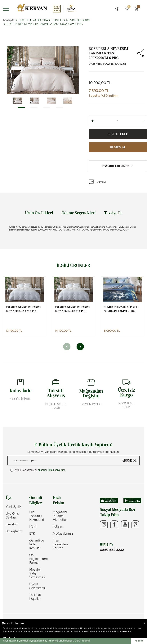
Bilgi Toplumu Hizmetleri (37, 516)
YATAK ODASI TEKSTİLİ (47, 20)
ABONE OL (129, 460)
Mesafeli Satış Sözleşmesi (37, 573)
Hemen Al (118, 147)
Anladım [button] (139, 641)
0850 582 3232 (112, 550)
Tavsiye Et (97, 182)
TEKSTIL (24, 20)
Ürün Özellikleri (39, 213)
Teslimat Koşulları (35, 597)
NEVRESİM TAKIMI (78, 20)
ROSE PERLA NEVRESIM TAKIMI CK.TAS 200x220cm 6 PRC (45, 24)
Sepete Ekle (118, 134)
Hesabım (12, 524)
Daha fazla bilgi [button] (82, 641)
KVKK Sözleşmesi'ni (26, 470)
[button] (21, 107)
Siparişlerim (14, 531)
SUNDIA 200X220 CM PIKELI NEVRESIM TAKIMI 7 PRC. (121, 309)
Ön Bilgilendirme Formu (38, 559)
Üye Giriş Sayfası (12, 515)
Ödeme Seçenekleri (79, 213)
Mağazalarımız (62, 533)
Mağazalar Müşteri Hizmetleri (60, 516)
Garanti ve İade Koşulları (37, 544)
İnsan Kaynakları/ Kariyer (61, 544)
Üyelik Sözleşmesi (37, 586)
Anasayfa (9, 20)
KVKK (33, 527)
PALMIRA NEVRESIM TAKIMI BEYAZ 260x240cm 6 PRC (73, 309)
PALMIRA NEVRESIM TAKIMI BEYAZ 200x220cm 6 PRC (24, 309)
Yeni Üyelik (13, 507)
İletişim (58, 527)
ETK (32, 533)
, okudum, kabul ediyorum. (38, 470)
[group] (43, 70)
